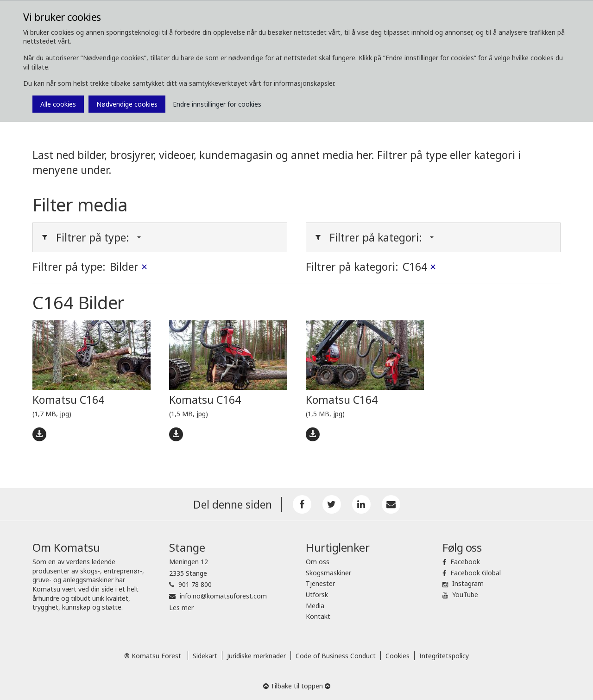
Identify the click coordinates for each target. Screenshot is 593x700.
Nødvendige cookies (127, 104)
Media (315, 606)
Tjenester (320, 583)
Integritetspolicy (444, 656)
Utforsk (317, 595)
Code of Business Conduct (336, 656)
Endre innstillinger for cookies (217, 104)
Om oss (318, 562)
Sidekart (205, 656)
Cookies (397, 656)
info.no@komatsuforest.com (223, 596)
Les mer (181, 608)
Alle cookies (58, 104)
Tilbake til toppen (297, 686)
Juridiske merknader (256, 656)
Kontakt (318, 616)
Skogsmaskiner (328, 573)
